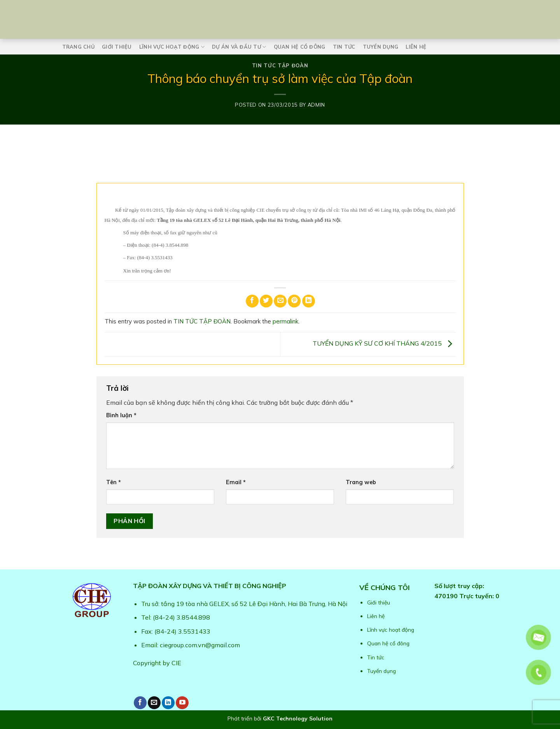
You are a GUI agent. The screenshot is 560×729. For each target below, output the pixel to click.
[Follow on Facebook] (140, 703)
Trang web (361, 482)
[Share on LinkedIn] (309, 301)
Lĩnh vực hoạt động (172, 47)
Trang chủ (78, 47)
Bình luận (121, 415)
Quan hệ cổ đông (300, 47)
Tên (114, 482)
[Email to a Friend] (280, 301)
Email (236, 482)
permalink (285, 321)
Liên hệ (416, 47)
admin (316, 105)
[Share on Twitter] (266, 301)
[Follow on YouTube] (182, 703)
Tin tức (344, 47)
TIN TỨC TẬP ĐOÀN (280, 65)
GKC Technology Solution (298, 718)
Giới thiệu (117, 47)
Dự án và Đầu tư (239, 47)
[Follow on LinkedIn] (168, 703)
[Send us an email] (154, 703)
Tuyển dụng (381, 47)
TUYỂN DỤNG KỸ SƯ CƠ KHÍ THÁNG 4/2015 (384, 344)
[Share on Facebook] (252, 301)
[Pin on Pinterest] (294, 301)
